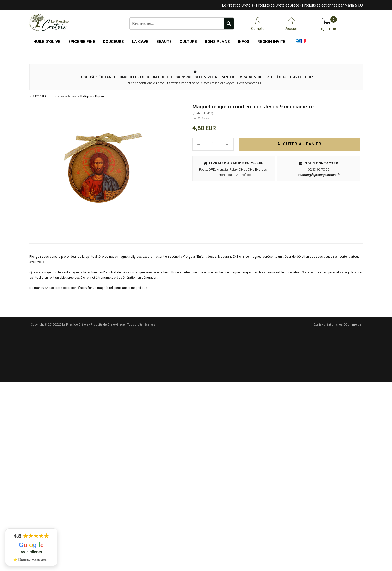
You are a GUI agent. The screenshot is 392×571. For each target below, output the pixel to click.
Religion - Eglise (92, 96)
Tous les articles (64, 96)
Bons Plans (217, 42)
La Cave (140, 42)
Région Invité (271, 42)
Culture (188, 42)
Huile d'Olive (47, 42)
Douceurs (113, 42)
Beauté (164, 42)
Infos (244, 42)
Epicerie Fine (82, 42)
